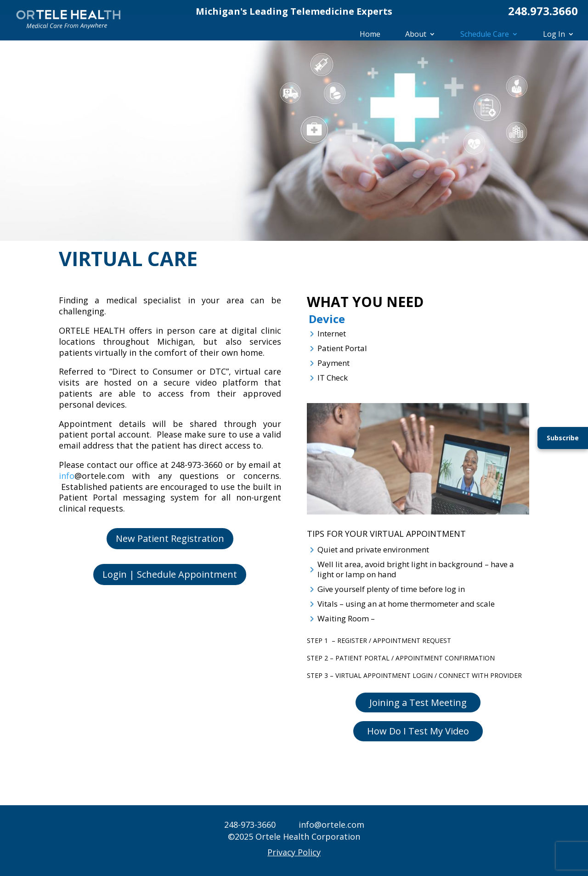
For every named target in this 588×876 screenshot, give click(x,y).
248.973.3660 (543, 11)
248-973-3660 (250, 825)
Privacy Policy (294, 852)
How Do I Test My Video (418, 731)
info (67, 476)
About (416, 34)
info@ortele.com (331, 825)
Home (370, 34)
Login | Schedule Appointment (170, 574)
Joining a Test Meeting (418, 703)
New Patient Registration (170, 538)
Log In (554, 34)
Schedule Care (485, 34)
